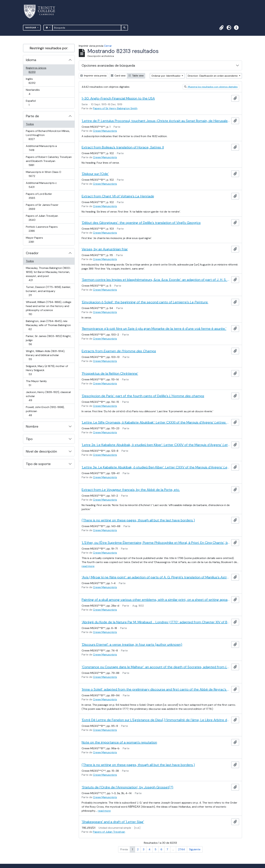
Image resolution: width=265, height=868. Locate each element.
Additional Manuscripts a (41, 148)
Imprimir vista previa (93, 76)
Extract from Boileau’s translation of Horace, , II (123, 147)
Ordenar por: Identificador (166, 76)
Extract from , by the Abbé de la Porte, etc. (131, 490)
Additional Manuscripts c (41, 185)
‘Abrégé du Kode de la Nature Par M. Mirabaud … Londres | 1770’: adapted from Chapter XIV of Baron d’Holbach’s (156, 622)
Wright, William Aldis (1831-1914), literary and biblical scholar (45, 355)
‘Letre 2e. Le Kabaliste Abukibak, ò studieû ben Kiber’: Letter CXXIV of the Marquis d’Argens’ (156, 445)
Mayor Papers (36, 240)
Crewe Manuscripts (105, 131)
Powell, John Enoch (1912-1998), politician (45, 411)
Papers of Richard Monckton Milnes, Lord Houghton (48, 135)
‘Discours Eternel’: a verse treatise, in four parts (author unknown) (132, 645)
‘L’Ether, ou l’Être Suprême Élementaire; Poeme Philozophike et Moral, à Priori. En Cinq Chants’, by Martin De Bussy (156, 543)
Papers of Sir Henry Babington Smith (115, 108)
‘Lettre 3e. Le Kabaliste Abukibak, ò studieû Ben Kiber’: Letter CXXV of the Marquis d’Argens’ (156, 467)
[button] (221, 28)
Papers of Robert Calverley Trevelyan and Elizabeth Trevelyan (49, 161)
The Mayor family (36, 383)
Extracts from (119, 351)
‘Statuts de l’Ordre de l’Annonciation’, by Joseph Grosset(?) (127, 787)
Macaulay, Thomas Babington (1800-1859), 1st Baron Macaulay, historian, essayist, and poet (48, 274)
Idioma (31, 60)
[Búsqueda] (87, 28)
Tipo (29, 439)
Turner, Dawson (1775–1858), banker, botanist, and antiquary (48, 291)
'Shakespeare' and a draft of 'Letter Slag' (113, 822)
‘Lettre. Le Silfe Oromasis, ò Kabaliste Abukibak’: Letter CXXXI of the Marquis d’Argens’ (156, 422)
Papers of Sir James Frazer (42, 207)
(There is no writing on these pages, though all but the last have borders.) (138, 520)
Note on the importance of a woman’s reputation (119, 742)
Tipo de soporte (38, 464)
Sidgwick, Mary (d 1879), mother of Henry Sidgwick (47, 370)
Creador (32, 253)
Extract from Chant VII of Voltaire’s (118, 196)
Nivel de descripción (41, 451)
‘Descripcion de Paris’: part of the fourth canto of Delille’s (143, 396)
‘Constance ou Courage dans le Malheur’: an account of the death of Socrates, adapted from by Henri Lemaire (156, 667)
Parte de (32, 116)
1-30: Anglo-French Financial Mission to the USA (118, 98)
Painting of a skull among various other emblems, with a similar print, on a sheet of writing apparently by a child (156, 600)
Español (34, 103)
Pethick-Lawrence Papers (42, 229)
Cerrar (108, 46)
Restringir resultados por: (49, 48)
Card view (118, 76)
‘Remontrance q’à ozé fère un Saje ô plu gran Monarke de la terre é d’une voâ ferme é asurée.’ (154, 329)
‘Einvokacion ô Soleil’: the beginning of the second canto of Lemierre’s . (145, 302)
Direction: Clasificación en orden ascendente (213, 76)
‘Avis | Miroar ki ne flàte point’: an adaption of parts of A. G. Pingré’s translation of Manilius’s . (156, 577)
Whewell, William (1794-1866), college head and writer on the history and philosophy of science (49, 308)
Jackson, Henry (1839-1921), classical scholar (48, 396)
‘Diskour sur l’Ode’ (95, 174)
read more (88, 566)
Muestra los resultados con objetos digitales (211, 87)
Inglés (37, 81)
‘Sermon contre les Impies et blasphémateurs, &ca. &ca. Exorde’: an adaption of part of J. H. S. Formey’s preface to (156, 280)
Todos (30, 124)
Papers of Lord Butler (39, 196)
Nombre (32, 426)
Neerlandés (34, 92)
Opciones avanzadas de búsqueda (108, 65)
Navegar (31, 28)
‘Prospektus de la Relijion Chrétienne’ (110, 373)
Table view (136, 76)
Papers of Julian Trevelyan (42, 218)
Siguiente (195, 849)
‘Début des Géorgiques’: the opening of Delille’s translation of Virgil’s (141, 223)
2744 (182, 849)
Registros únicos (37, 70)
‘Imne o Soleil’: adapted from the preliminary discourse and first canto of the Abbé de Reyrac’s (156, 689)
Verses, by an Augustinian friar (105, 249)
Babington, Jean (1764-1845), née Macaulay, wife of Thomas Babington (48, 325)
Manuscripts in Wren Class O (43, 174)
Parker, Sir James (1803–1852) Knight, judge (49, 340)
